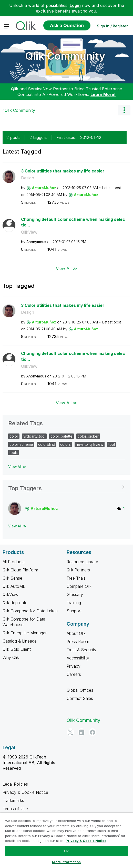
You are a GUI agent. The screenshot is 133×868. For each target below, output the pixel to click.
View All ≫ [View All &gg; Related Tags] (17, 467)
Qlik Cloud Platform (20, 570)
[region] (66, 840)
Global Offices (80, 690)
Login (75, 5)
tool (112, 444)
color (14, 436)
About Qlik (76, 633)
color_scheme (21, 444)
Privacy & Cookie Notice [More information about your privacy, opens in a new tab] (86, 841)
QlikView (29, 232)
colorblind (47, 444)
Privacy (74, 666)
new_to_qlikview (90, 444)
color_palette (62, 436)
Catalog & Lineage (20, 641)
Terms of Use (15, 809)
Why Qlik (11, 657)
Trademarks (13, 800)
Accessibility (78, 658)
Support (74, 611)
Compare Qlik (79, 586)
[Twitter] (70, 732)
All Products (14, 562)
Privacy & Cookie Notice (25, 792)
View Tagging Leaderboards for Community (66, 487)
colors (65, 444)
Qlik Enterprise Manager (25, 633)
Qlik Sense (12, 578)
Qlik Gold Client (17, 649)
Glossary (75, 594)
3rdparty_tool (34, 436)
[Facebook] (93, 732)
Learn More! (103, 94)
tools (14, 453)
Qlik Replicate (15, 603)
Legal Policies (15, 784)
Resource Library (82, 562)
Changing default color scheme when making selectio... (73, 222)
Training (74, 603)
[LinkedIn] (81, 732)
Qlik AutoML (14, 586)
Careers (74, 674)
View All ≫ (66, 268)
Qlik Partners (78, 570)
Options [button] (124, 110)
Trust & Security (81, 650)
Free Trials (76, 578)
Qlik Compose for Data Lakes (30, 611)
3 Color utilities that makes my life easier (63, 171)
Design (28, 178)
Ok (66, 851)
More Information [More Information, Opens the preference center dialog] (66, 862)
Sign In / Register (112, 26)
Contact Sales (80, 698)
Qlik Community (65, 56)
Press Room (78, 642)
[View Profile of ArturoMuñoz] (44, 188)
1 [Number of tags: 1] (124, 508)
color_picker (88, 436)
